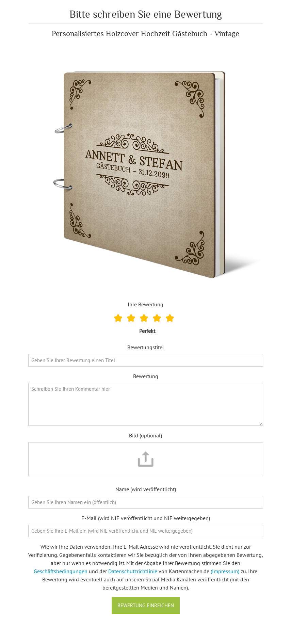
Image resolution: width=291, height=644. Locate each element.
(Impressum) (225, 571)
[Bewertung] (146, 405)
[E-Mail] (146, 531)
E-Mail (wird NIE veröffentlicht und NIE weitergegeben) (146, 518)
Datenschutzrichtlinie (133, 571)
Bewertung (146, 376)
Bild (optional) (145, 435)
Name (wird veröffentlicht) (146, 489)
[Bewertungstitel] (146, 360)
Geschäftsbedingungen (61, 571)
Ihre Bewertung (145, 304)
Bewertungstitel (146, 347)
